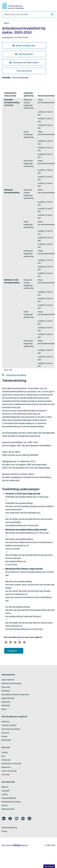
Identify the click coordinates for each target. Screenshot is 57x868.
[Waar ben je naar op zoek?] (28, 15)
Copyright (6, 792)
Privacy (4, 737)
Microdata (6, 692)
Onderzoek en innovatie (11, 765)
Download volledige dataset (24, 63)
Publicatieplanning (9, 829)
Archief (5, 806)
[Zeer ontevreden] (6, 642)
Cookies (5, 795)
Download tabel (24, 54)
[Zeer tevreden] (28, 642)
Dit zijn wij (6, 761)
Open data (6, 688)
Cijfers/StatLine (8, 681)
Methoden (6, 706)
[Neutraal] (17, 642)
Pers (3, 757)
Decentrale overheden (11, 730)
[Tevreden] (23, 642)
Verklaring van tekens (16, 375)
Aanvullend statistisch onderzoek (15, 695)
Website (5, 788)
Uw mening (49, 866)
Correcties (6, 775)
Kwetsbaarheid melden (11, 803)
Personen (5, 734)
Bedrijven (6, 723)
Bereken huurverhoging (11, 684)
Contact (5, 753)
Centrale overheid (9, 726)
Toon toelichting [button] (24, 71)
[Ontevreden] (12, 642)
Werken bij (6, 768)
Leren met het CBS (9, 772)
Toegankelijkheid (9, 799)
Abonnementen (8, 810)
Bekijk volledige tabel (24, 46)
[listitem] (4, 819)
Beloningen (6, 741)
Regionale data (8, 699)
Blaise (4, 710)
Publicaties (6, 703)
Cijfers (6, 23)
